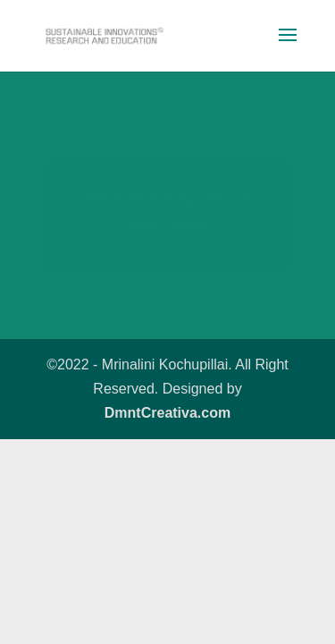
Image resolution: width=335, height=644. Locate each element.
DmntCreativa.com (167, 413)
